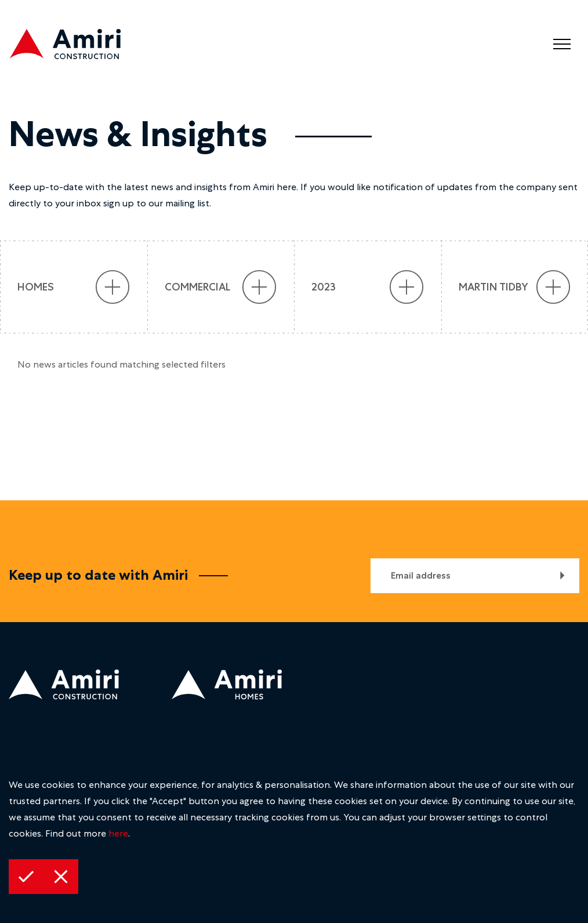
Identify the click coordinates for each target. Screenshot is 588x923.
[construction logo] (75, 47)
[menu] (562, 44)
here (118, 833)
